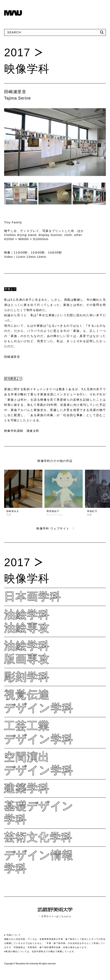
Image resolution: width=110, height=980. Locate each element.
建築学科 (27, 788)
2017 (17, 52)
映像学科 (27, 69)
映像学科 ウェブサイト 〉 (56, 528)
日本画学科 (33, 596)
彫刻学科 (27, 677)
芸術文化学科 (38, 837)
